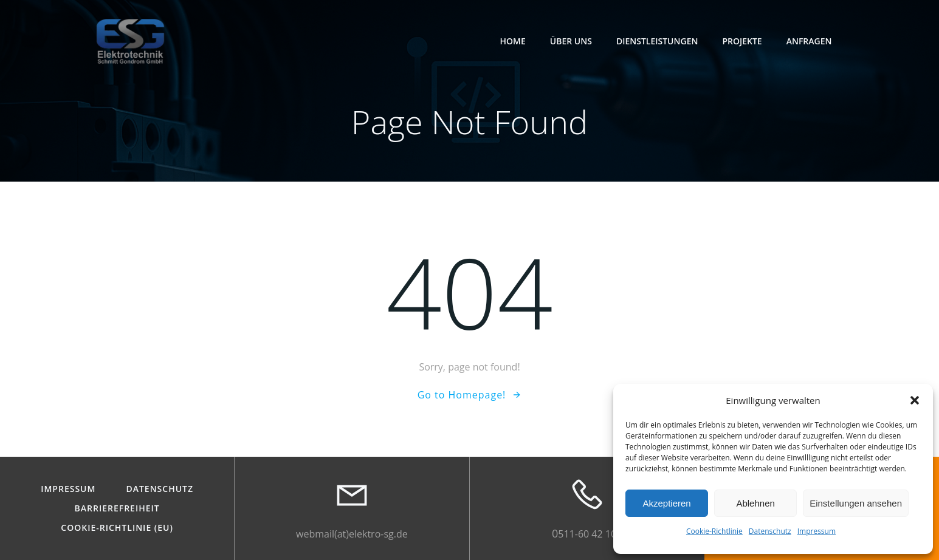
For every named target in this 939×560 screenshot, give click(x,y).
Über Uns (571, 41)
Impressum (817, 531)
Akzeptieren (666, 503)
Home (513, 41)
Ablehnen (755, 503)
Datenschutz (770, 531)
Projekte (742, 41)
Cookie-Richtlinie (714, 531)
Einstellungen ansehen (856, 503)
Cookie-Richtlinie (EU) (117, 528)
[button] (915, 400)
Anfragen (809, 41)
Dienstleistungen (657, 41)
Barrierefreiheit (117, 508)
